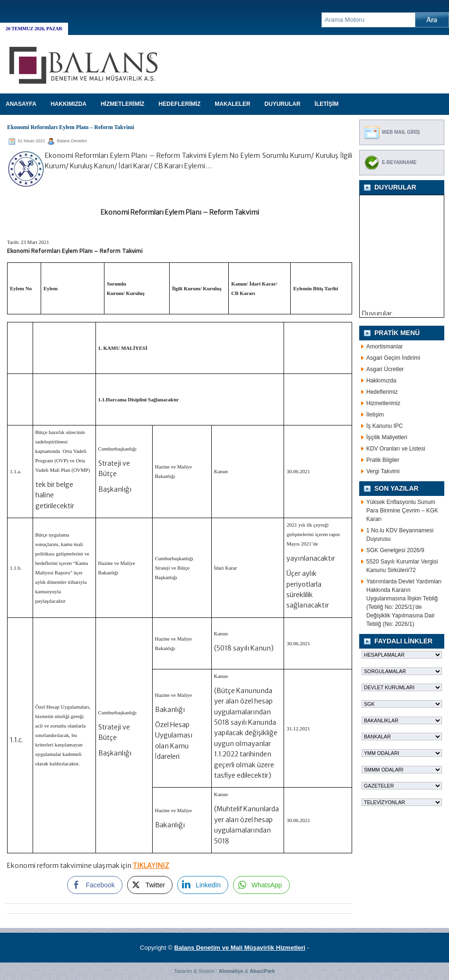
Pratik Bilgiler (383, 460)
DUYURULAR (283, 104)
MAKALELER (232, 104)
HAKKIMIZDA (69, 104)
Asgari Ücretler (385, 369)
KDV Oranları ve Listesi (396, 449)
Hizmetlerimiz (383, 403)
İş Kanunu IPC (384, 426)
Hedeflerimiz (382, 392)
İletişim (375, 415)
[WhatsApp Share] (261, 885)
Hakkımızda (381, 381)
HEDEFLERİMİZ (180, 104)
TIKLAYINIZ (151, 866)
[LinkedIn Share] (203, 885)
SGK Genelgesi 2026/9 (395, 550)
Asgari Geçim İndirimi (393, 358)
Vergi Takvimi (383, 471)
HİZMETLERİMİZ (123, 104)
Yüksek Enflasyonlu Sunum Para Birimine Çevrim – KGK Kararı (402, 511)
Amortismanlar (384, 347)
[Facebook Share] (95, 885)
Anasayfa (21, 104)
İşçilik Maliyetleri (387, 437)
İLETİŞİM (327, 104)
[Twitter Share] (150, 885)
